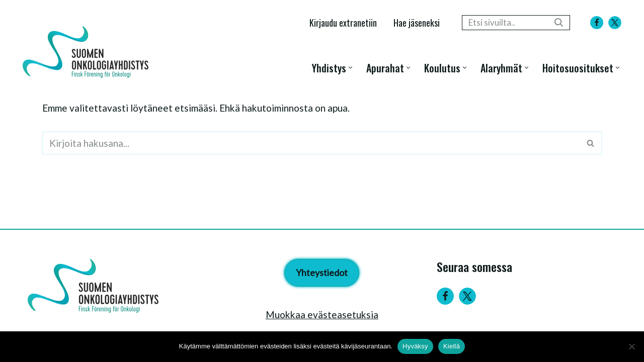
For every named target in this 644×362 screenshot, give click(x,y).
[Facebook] (597, 23)
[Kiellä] (631, 346)
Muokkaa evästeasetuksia (322, 314)
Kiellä (452, 346)
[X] (615, 23)
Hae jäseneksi (417, 22)
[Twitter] (467, 296)
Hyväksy (415, 346)
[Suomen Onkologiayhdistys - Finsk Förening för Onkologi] (88, 52)
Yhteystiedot (322, 273)
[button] (350, 68)
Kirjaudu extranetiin (343, 22)
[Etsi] (505, 23)
